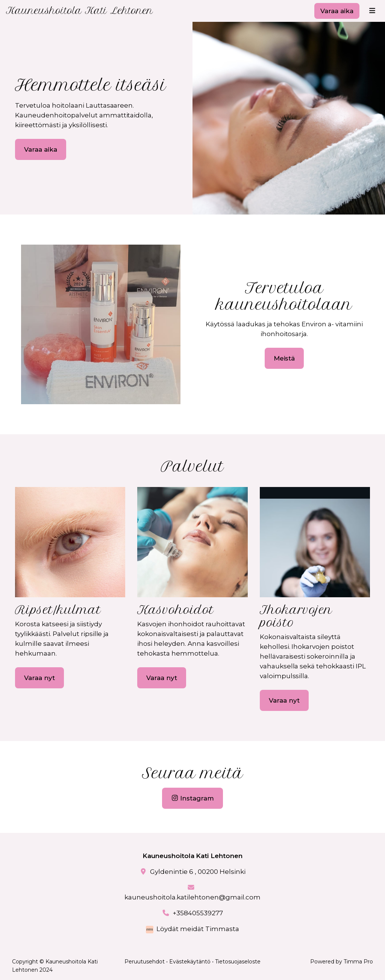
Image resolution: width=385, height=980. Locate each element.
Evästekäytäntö (190, 962)
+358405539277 (198, 913)
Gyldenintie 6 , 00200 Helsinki (198, 872)
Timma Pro (358, 962)
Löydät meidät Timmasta (198, 929)
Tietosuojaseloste (238, 962)
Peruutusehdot (145, 962)
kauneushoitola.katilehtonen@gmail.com (192, 897)
